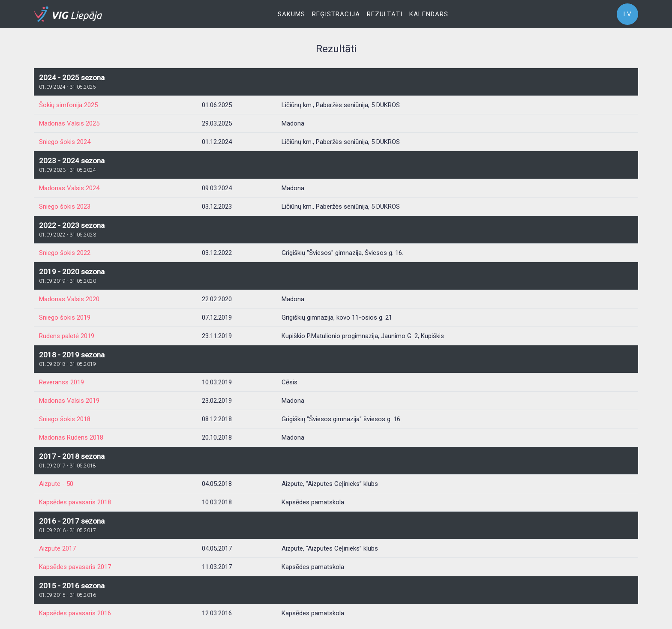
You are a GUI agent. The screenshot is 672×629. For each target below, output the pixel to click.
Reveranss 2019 (61, 382)
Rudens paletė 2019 (67, 336)
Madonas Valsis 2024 (69, 188)
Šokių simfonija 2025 (68, 105)
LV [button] (628, 14)
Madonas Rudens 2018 (71, 437)
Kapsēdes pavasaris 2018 (75, 502)
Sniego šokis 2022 (65, 253)
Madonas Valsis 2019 (69, 401)
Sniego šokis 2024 (65, 142)
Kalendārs (429, 14)
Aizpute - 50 (56, 484)
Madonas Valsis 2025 (69, 123)
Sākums (291, 14)
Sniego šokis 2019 (65, 317)
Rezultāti (385, 14)
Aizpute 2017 (57, 548)
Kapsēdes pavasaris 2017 (75, 567)
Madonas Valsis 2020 (69, 299)
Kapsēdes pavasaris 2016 (75, 613)
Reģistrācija (336, 14)
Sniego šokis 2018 (65, 419)
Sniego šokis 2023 (65, 207)
